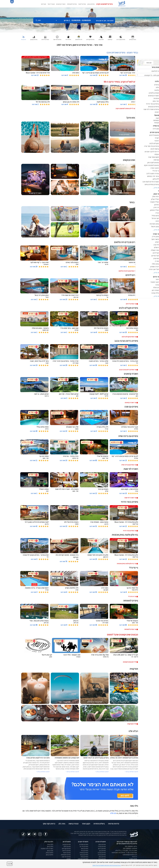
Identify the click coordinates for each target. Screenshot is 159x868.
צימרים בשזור (84, 849)
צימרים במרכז (102, 846)
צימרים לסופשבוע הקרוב (104, 4)
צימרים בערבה (102, 853)
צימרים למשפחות (72, 4)
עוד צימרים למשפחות (130, 629)
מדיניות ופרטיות (114, 824)
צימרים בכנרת (102, 855)
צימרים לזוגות (82, 4)
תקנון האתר (86, 824)
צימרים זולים (67, 846)
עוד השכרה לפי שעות (130, 498)
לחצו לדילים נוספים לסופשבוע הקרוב (126, 108)
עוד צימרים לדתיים (131, 304)
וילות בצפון (50, 846)
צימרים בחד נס (84, 846)
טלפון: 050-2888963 (131, 846)
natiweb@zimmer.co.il (130, 855)
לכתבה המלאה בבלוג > (43, 772)
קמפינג (69, 859)
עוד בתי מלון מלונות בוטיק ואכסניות (127, 564)
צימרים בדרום (102, 849)
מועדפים (44, 4)
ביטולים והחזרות (99, 824)
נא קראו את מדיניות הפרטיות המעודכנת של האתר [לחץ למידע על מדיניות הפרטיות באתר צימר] (106, 865)
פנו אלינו (113, 813)
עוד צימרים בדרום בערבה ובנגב (128, 370)
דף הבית (134, 857)
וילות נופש (50, 844)
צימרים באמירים (84, 844)
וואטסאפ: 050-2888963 (130, 848)
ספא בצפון (50, 851)
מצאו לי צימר (51, 4)
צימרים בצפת (84, 857)
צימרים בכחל (85, 851)
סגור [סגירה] (10, 864)
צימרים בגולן (102, 857)
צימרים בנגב (102, 851)
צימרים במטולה (84, 853)
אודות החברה (133, 859)
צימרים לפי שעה (66, 857)
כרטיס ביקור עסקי (49, 824)
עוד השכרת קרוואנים (131, 403)
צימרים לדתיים (67, 851)
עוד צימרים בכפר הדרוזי (130, 531)
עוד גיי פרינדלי (132, 596)
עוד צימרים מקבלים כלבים (129, 337)
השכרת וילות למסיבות (47, 849)
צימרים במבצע (67, 844)
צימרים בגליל (102, 859)
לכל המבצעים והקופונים (130, 662)
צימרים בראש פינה (83, 859)
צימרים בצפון (91, 4)
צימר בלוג (62, 824)
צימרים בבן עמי (84, 855)
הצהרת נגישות (74, 824)
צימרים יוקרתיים (66, 849)
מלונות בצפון (50, 855)
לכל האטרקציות (132, 724)
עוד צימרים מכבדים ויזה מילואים (127, 271)
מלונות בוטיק (49, 853)
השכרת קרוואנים (61, 4)
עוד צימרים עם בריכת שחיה (129, 465)
